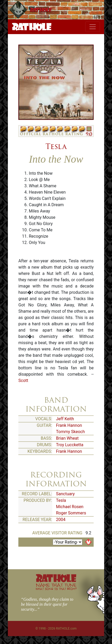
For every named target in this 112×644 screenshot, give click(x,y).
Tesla (56, 146)
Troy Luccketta (70, 445)
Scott (23, 380)
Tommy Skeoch (71, 432)
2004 (61, 520)
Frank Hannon (69, 425)
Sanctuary (65, 494)
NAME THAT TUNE (56, 586)
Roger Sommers (71, 513)
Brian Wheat (67, 438)
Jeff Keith (65, 419)
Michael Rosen (70, 507)
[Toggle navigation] (93, 27)
